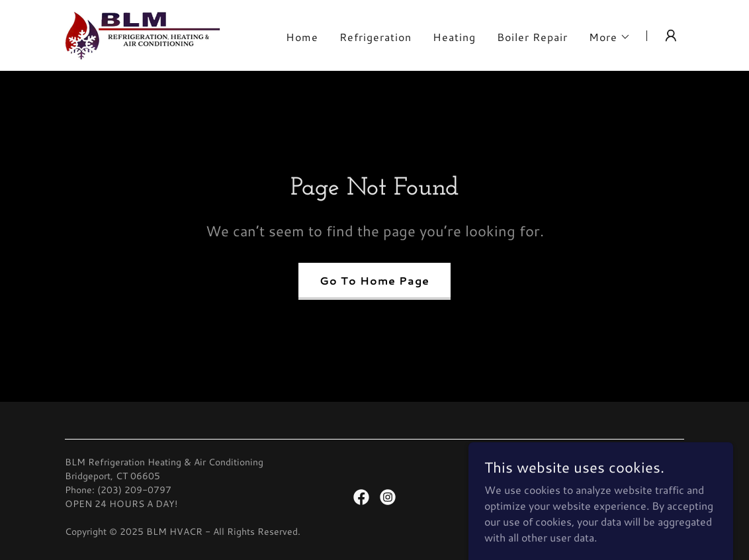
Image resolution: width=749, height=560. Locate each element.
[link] (143, 33)
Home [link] (302, 37)
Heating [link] (454, 37)
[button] (610, 37)
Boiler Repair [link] (532, 37)
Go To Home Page (374, 280)
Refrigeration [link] (375, 37)
